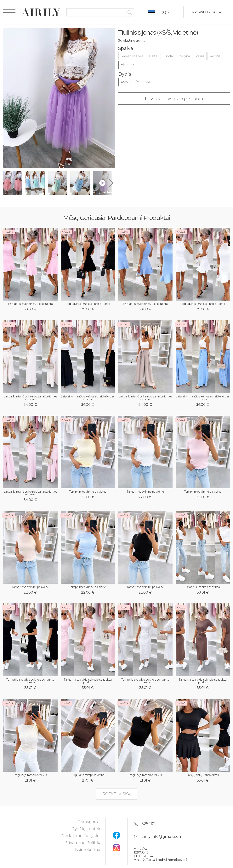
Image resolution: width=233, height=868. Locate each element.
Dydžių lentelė (86, 829)
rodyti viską (116, 794)
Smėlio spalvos (132, 56)
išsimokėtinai (88, 850)
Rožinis (215, 56)
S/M (137, 82)
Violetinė (128, 65)
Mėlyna (184, 56)
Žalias (200, 56)
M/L (148, 82)
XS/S (124, 82)
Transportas (90, 822)
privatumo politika (83, 843)
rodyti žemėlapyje (172, 860)
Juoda (168, 56)
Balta (153, 56)
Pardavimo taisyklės (81, 836)
